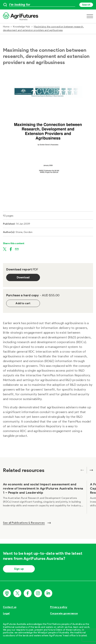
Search (86, 5)
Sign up (19, 569)
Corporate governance (64, 613)
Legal (6, 613)
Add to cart (23, 303)
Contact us (10, 607)
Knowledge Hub (21, 27)
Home (6, 27)
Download (23, 277)
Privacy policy (59, 607)
